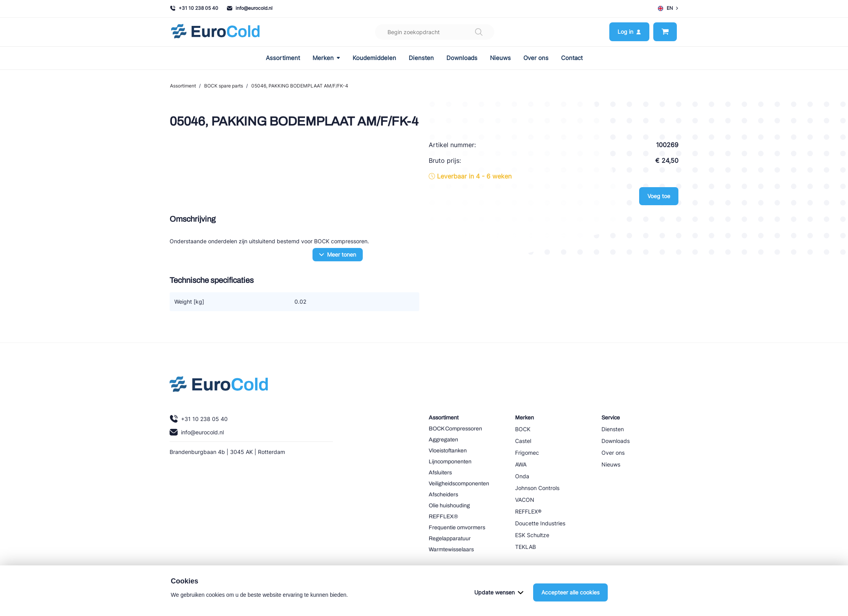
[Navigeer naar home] (215, 32)
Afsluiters (440, 473)
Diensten (421, 58)
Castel (523, 441)
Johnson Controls (537, 488)
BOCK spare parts (224, 86)
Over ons (536, 58)
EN (668, 8)
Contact (572, 58)
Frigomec (527, 453)
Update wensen (499, 592)
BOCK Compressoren (455, 429)
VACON (525, 500)
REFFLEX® (443, 517)
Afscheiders (443, 495)
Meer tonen (338, 254)
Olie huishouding (449, 506)
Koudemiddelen (374, 58)
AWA (521, 464)
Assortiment (283, 58)
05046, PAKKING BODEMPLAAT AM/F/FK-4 (300, 86)
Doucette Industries (540, 523)
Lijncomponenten (450, 462)
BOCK (523, 429)
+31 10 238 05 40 (194, 8)
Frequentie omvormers (457, 528)
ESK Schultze (532, 535)
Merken (326, 58)
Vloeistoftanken (448, 451)
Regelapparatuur (450, 539)
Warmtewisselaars (451, 549)
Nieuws (500, 58)
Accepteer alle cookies (570, 592)
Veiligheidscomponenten (459, 484)
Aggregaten (443, 440)
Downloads (462, 58)
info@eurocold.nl (250, 8)
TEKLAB (525, 547)
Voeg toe (659, 196)
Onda (522, 476)
